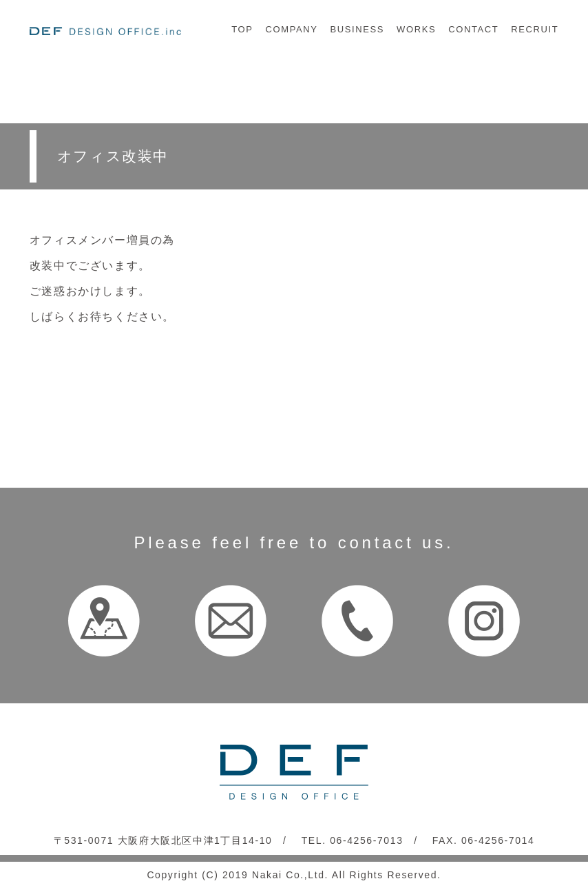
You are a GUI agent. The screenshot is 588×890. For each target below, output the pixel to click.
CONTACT (473, 29)
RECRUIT (535, 29)
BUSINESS (358, 29)
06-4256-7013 (366, 840)
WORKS (416, 29)
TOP (242, 29)
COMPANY (292, 29)
